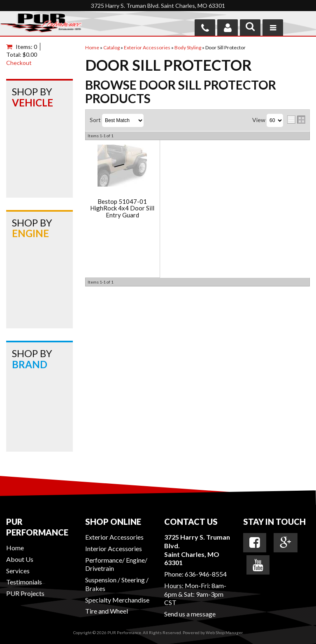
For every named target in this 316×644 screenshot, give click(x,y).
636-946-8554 (206, 574)
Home (15, 548)
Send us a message (190, 614)
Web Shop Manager (224, 632)
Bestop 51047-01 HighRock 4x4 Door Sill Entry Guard (122, 208)
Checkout (19, 63)
